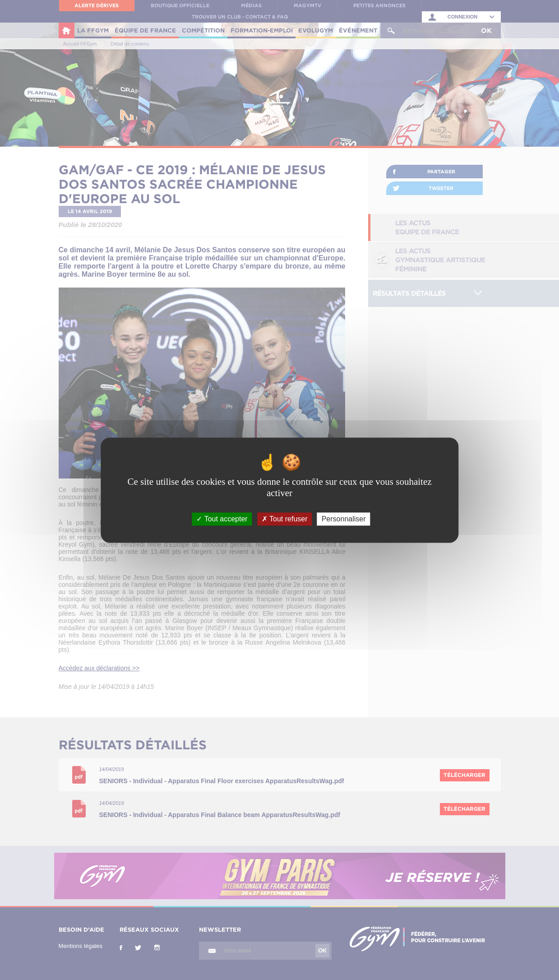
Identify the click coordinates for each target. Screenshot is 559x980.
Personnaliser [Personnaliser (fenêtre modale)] (344, 519)
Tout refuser (285, 519)
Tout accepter (222, 519)
